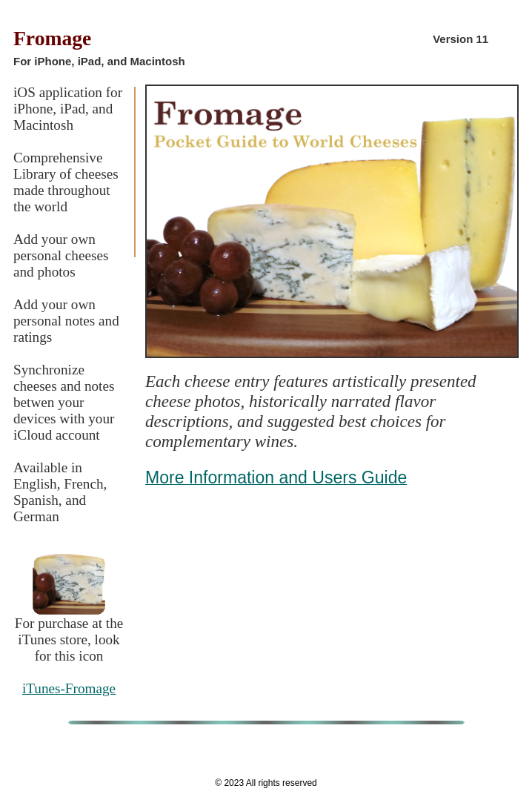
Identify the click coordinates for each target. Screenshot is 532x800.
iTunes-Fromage (69, 688)
